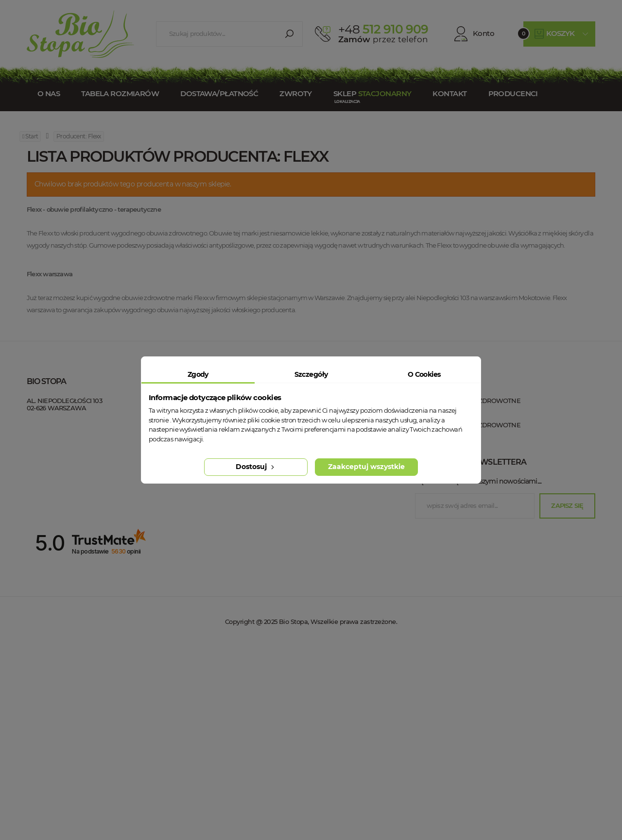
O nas (49, 93)
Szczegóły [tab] (311, 374)
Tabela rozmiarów (120, 93)
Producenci (513, 93)
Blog (175, 503)
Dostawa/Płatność (219, 93)
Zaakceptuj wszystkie (366, 467)
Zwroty (296, 93)
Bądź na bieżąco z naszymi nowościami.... (478, 676)
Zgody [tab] (198, 374)
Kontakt (449, 93)
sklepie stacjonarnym (277, 298)
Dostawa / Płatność (202, 488)
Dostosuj (256, 467)
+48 (86, 437)
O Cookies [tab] (424, 374)
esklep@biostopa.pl (58, 451)
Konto (474, 34)
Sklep (372, 93)
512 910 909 (383, 29)
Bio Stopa (45, 472)
